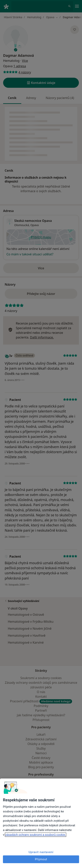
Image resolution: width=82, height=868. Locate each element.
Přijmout (41, 859)
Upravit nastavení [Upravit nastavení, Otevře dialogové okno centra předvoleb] (41, 852)
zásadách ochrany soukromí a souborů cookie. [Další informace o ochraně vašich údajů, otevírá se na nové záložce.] (36, 835)
